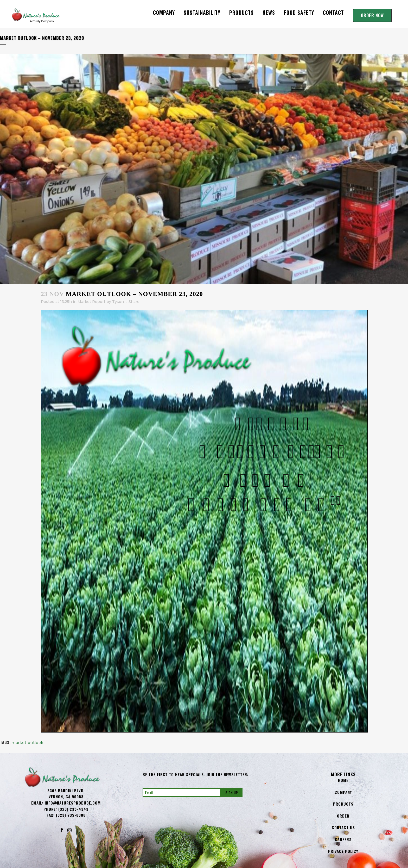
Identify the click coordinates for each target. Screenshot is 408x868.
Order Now (372, 15)
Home (343, 780)
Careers (343, 839)
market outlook (28, 743)
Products (343, 804)
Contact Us (343, 827)
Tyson (118, 302)
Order (343, 816)
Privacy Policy (343, 851)
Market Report (91, 302)
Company (343, 792)
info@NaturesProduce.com (73, 803)
